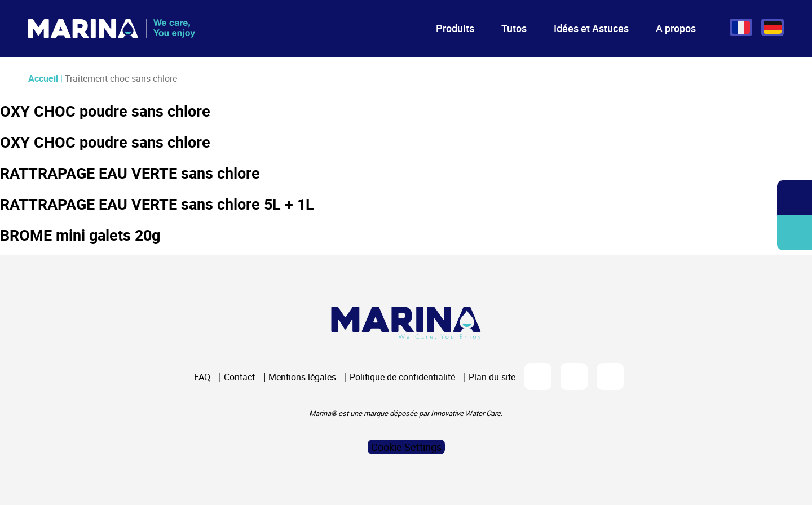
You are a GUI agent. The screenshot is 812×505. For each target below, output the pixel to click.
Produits (455, 28)
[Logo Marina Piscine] (406, 323)
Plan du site (492, 377)
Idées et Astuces (591, 28)
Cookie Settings (406, 447)
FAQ (202, 377)
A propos (676, 28)
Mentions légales (302, 377)
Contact (239, 377)
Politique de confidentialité (402, 377)
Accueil (43, 78)
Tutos (514, 28)
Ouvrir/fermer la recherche (795, 198)
